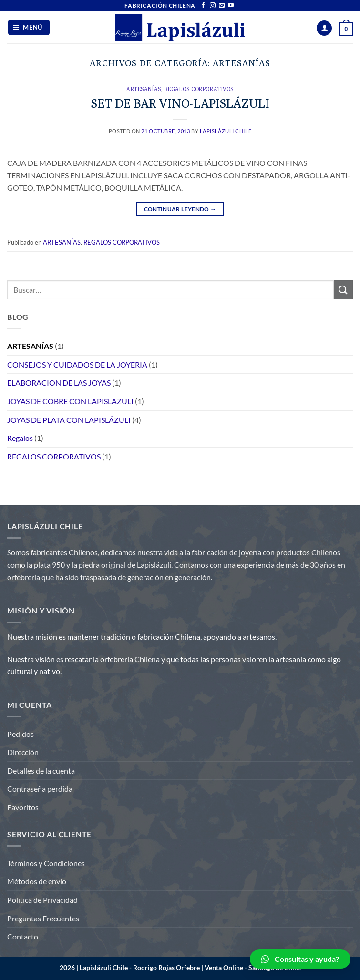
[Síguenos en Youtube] (231, 6)
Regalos (20, 438)
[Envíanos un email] (222, 6)
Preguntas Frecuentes (43, 918)
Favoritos (23, 807)
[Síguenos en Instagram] (213, 6)
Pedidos (21, 734)
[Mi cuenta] (324, 28)
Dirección (23, 752)
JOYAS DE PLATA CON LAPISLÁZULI (69, 420)
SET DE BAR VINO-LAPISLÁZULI (180, 103)
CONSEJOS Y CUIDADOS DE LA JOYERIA (77, 364)
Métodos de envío (37, 881)
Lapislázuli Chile (226, 131)
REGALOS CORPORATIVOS (199, 89)
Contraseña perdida (40, 789)
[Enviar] (343, 290)
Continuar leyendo (180, 209)
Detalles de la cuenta (41, 771)
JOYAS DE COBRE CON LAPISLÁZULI (70, 401)
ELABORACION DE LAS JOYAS (59, 383)
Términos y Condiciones (46, 863)
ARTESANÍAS (144, 89)
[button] (300, 959)
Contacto (23, 936)
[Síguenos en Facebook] (203, 6)
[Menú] (29, 27)
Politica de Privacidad (42, 900)
